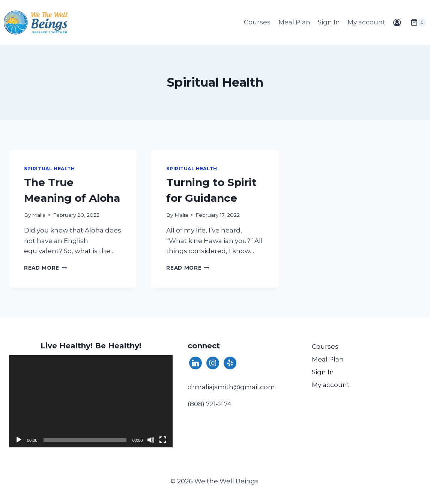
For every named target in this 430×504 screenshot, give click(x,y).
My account (366, 22)
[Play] (19, 440)
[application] (91, 401)
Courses (257, 22)
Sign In (329, 22)
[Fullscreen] (163, 440)
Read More (46, 268)
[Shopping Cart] (415, 22)
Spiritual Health (50, 169)
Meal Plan (294, 22)
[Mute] (151, 440)
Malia (39, 215)
